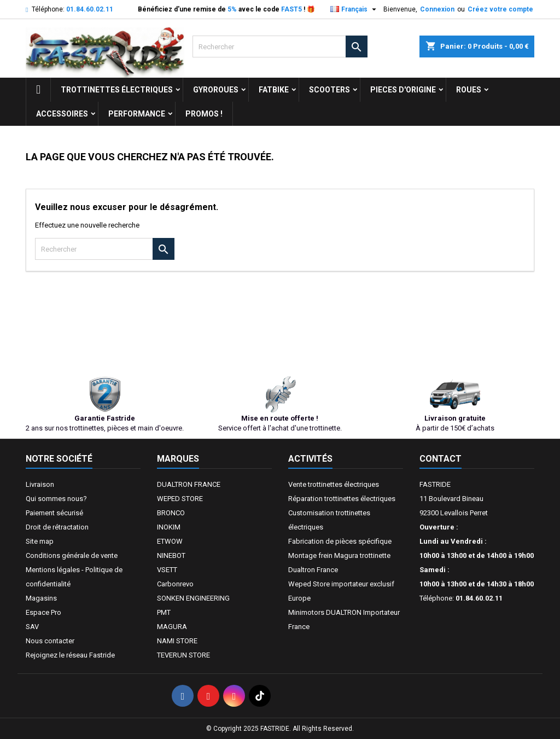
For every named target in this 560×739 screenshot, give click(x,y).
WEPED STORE (180, 499)
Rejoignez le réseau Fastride (70, 655)
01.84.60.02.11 (90, 9)
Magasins (41, 598)
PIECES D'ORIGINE (403, 90)
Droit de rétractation (57, 527)
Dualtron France (313, 570)
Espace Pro (43, 612)
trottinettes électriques (117, 90)
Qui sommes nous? (56, 499)
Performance (137, 114)
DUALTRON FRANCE (189, 484)
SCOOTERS (329, 90)
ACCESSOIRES (62, 114)
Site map (40, 541)
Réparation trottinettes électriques (342, 499)
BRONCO (171, 513)
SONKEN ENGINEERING (193, 598)
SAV (32, 627)
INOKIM (169, 527)
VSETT (167, 570)
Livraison (40, 484)
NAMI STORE (177, 641)
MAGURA (172, 627)
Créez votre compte (500, 9)
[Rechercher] (280, 46)
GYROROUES (216, 90)
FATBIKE (274, 90)
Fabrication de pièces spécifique (340, 541)
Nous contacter (50, 641)
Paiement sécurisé (54, 513)
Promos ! (204, 114)
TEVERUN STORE (183, 655)
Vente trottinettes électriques (334, 484)
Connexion (437, 9)
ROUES (469, 90)
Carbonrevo (175, 584)
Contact (441, 459)
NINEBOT (171, 555)
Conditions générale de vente (72, 555)
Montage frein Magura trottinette (339, 555)
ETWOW (170, 541)
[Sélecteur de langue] (355, 9)
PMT (164, 612)
